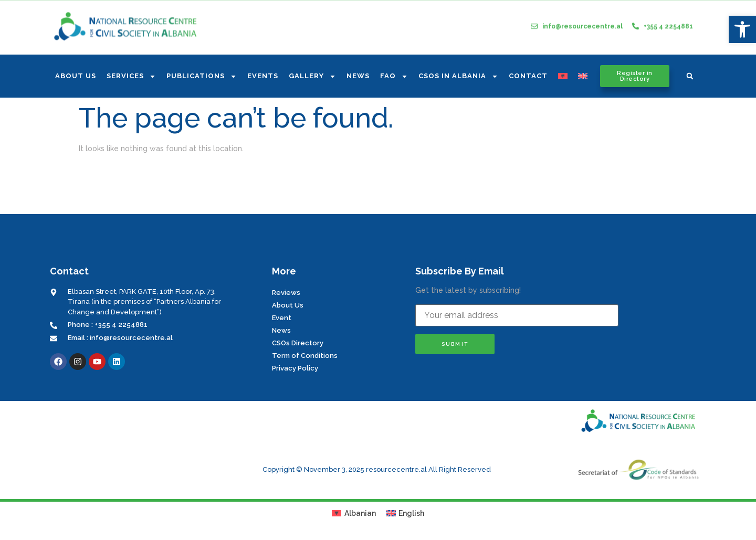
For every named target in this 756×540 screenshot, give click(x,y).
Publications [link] (202, 76)
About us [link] (76, 76)
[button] (690, 76)
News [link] (358, 76)
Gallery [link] (312, 76)
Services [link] (131, 76)
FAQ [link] (394, 76)
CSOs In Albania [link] (458, 76)
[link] (742, 29)
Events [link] (263, 76)
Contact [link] (528, 76)
